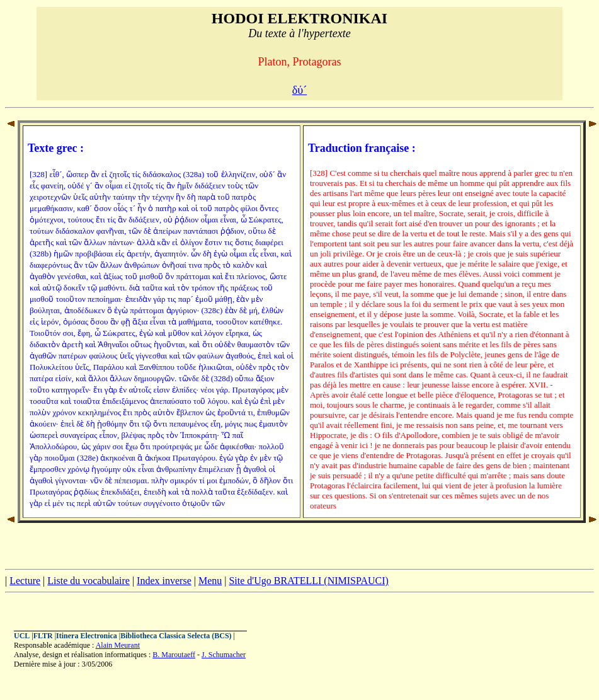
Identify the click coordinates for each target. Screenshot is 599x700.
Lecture (25, 581)
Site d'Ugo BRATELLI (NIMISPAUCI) (308, 581)
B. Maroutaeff (174, 655)
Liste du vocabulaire (88, 581)
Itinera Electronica (87, 636)
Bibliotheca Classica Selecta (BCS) (176, 636)
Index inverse (164, 581)
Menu (210, 581)
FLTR (43, 636)
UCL (22, 636)
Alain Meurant (118, 645)
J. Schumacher (224, 655)
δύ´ (299, 90)
